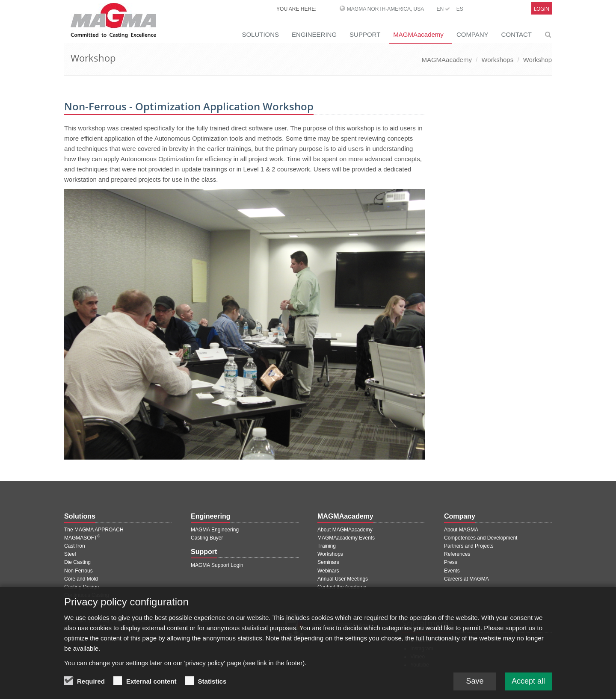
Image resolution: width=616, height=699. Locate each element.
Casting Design (81, 587)
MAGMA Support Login (217, 565)
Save (475, 684)
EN (443, 9)
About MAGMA (461, 530)
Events (452, 571)
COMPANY (472, 34)
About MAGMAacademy (345, 530)
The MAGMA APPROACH (94, 530)
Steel (70, 554)
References (457, 554)
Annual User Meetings (343, 579)
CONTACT (517, 34)
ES (460, 9)
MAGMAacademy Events (346, 538)
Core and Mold (81, 579)
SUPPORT (365, 34)
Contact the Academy (342, 587)
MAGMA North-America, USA (385, 9)
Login (542, 9)
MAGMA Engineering (215, 530)
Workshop (538, 60)
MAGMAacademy (418, 34)
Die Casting (77, 562)
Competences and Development (481, 538)
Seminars (328, 562)
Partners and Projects (469, 546)
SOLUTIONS (260, 34)
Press (451, 562)
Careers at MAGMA (466, 579)
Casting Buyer (207, 538)
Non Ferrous (78, 571)
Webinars (328, 571)
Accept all (528, 684)
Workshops (497, 60)
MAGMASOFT (82, 538)
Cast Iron (75, 546)
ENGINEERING (314, 34)
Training (327, 546)
